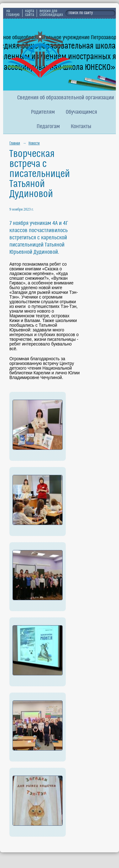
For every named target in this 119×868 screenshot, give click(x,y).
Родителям (43, 112)
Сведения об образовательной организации (66, 98)
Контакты (81, 127)
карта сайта (30, 13)
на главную (13, 13)
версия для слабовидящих (51, 13)
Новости (34, 143)
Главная (15, 143)
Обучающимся (81, 112)
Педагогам (48, 127)
